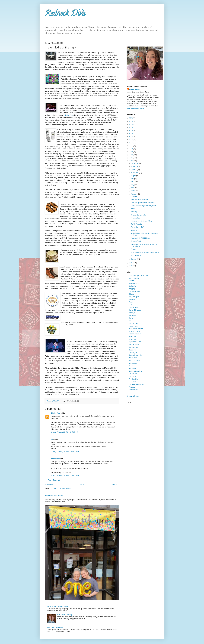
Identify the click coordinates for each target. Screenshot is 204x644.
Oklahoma (132, 350)
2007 (131, 158)
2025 (131, 118)
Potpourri (134, 249)
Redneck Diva (65, 14)
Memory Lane (133, 326)
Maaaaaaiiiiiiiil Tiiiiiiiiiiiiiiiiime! (140, 238)
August (134, 176)
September (135, 173)
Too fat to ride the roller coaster (57, 606)
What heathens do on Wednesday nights (145, 252)
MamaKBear (55, 459)
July (133, 179)
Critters (131, 294)
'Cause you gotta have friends (139, 276)
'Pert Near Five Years (54, 496)
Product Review (134, 360)
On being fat (133, 353)
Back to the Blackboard (55, 627)
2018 (131, 127)
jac (52, 439)
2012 (131, 143)
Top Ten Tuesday (137, 224)
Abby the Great (134, 278)
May (133, 185)
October (134, 170)
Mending (134, 212)
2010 (131, 149)
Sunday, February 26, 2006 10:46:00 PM (65, 452)
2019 (131, 124)
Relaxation (134, 230)
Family (131, 302)
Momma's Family (135, 331)
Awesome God (134, 284)
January (134, 259)
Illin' (130, 321)
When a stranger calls (138, 215)
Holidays (132, 313)
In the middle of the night (139, 200)
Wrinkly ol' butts (136, 241)
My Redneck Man (135, 342)
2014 (131, 136)
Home (82, 485)
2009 (131, 152)
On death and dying (136, 355)
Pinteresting (133, 358)
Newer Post (49, 485)
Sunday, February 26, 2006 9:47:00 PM (64, 432)
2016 (131, 130)
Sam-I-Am (132, 368)
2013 (131, 140)
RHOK (131, 366)
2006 (131, 161)
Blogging (132, 289)
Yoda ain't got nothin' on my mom (142, 203)
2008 (131, 155)
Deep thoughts (134, 297)
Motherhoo (132, 337)
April (133, 188)
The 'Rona (132, 376)
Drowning (132, 299)
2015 (131, 133)
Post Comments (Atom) (62, 488)
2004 (131, 266)
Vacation (132, 387)
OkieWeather (133, 347)
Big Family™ (133, 286)
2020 (131, 121)
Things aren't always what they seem (143, 206)
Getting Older (133, 307)
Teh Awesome (134, 374)
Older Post (115, 485)
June (133, 182)
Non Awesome (134, 345)
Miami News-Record (136, 329)
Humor (131, 318)
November (135, 167)
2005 (131, 263)
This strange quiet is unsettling (141, 221)
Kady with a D (133, 323)
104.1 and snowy (137, 218)
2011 (131, 146)
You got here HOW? (138, 227)
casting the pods (134, 291)
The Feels (132, 382)
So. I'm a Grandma (135, 371)
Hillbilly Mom (69, 115)
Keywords (134, 197)
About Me (132, 281)
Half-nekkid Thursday (65, 615)
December (135, 164)
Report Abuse (133, 396)
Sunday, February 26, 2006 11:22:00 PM (65, 476)
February (134, 194)
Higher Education (135, 310)
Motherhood (133, 339)
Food (130, 305)
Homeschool (133, 315)
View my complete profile (135, 109)
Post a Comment (54, 480)
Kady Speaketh (136, 255)
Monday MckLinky (135, 334)
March (133, 191)
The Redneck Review (136, 384)
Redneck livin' (133, 363)
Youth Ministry (134, 390)
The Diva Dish (134, 379)
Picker (133, 209)
